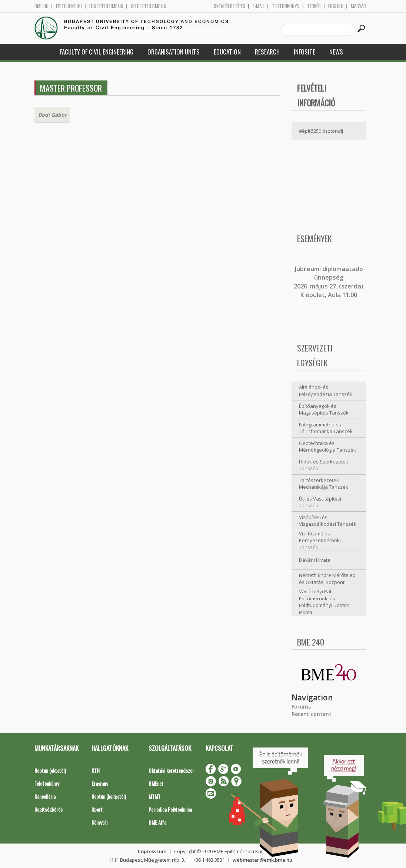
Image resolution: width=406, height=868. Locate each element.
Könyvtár (100, 822)
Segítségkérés (49, 809)
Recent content (312, 714)
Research (267, 52)
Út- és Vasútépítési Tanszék (320, 502)
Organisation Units (174, 52)
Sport (97, 809)
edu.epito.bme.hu (106, 6)
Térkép (314, 6)
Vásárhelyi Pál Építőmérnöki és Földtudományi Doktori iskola (324, 602)
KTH (96, 770)
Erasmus (100, 783)
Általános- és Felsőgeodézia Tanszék (326, 391)
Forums (301, 707)
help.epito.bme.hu (149, 6)
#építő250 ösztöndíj (321, 131)
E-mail (259, 6)
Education (227, 52)
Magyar (358, 6)
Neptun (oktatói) (50, 770)
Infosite (304, 52)
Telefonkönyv (286, 6)
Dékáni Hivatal (315, 560)
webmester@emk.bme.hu (262, 860)
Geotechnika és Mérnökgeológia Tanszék (327, 447)
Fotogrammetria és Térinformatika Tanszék (326, 428)
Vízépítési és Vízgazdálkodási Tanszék (328, 521)
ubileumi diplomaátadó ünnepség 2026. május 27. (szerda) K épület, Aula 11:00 (329, 282)
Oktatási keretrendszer (171, 770)
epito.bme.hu (69, 6)
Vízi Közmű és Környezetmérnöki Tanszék (320, 540)
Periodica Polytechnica (170, 809)
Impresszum (152, 851)
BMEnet (156, 783)
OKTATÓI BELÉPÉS (229, 6)
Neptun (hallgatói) (109, 796)
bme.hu (41, 6)
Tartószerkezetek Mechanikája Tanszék (324, 484)
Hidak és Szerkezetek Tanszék (324, 465)
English (336, 6)
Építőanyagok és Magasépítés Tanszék (324, 410)
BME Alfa (157, 822)
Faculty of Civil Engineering (97, 52)
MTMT (154, 796)
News (336, 52)
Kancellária (45, 796)
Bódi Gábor (52, 115)
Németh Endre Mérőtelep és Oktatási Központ (327, 579)
